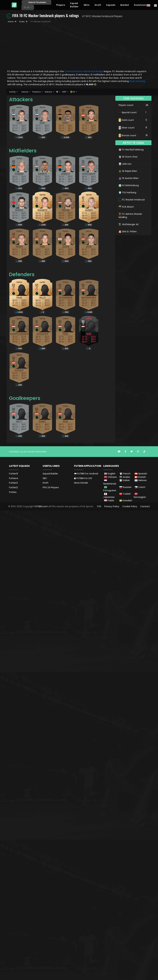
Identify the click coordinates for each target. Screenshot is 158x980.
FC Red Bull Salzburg (131, 150)
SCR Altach (126, 207)
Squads (111, 5)
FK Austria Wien (129, 178)
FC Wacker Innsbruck (132, 200)
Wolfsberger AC (129, 224)
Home (11, 22)
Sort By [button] (13, 92)
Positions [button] (37, 92)
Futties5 (14, 474)
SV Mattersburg (129, 185)
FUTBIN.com (41, 506)
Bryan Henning (137, 81)
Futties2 (13, 487)
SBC (45, 478)
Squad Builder (74, 5)
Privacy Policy (112, 506)
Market (125, 5)
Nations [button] (49, 92)
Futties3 (13, 483)
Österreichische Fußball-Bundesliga (84, 71)
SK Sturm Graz (128, 157)
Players (61, 5)
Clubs (22, 22)
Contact (145, 506)
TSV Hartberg (127, 192)
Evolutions (140, 5)
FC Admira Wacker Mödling (130, 216)
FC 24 (27, 7)
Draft (98, 5)
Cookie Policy (130, 506)
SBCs (87, 5)
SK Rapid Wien (128, 171)
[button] (58, 92)
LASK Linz (125, 164)
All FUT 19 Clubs (133, 143)
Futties (13, 492)
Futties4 (14, 478)
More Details (81, 483)
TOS (99, 506)
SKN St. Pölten (128, 232)
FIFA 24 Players (51, 487)
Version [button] (25, 92)
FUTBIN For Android (86, 474)
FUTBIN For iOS (83, 478)
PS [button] (73, 92)
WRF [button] (64, 92)
